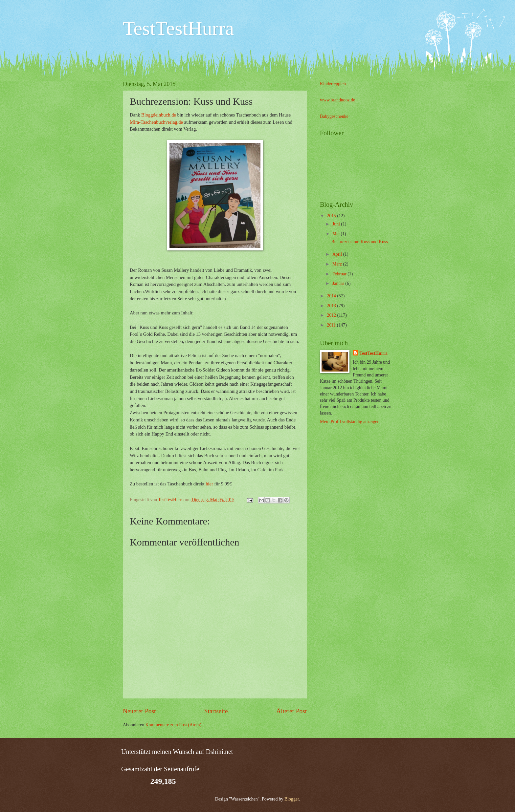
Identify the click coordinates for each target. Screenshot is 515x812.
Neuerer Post (139, 711)
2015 (332, 216)
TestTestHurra (178, 28)
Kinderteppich (333, 84)
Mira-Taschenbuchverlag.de (156, 122)
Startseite (216, 711)
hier (210, 484)
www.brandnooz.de (337, 100)
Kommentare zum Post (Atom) (174, 725)
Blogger (292, 799)
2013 (332, 306)
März (338, 264)
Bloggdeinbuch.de (159, 115)
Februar (340, 274)
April (338, 254)
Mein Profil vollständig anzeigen (350, 422)
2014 (332, 296)
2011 (332, 325)
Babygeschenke (334, 116)
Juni (337, 224)
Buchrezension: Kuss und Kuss (359, 242)
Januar (339, 283)
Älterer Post (291, 711)
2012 (332, 315)
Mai (337, 234)
